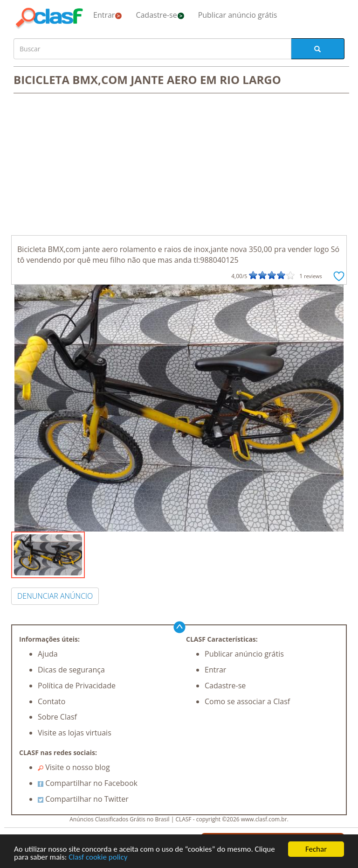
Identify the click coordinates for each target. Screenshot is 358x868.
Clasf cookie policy (98, 858)
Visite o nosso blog (74, 767)
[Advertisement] (179, 165)
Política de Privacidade (77, 686)
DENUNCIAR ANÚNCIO (55, 596)
